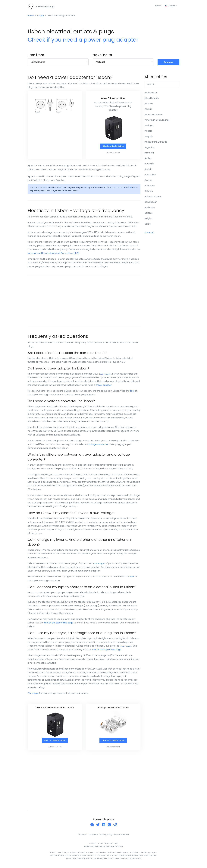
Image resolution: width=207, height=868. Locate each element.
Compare (168, 63)
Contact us (83, 836)
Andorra (149, 127)
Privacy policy (106, 836)
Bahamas (150, 187)
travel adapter (104, 386)
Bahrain (149, 192)
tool (130, 189)
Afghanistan (151, 94)
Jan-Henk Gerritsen (114, 848)
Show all (149, 234)
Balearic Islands (153, 198)
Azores (148, 181)
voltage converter (98, 446)
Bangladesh (151, 203)
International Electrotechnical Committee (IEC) (53, 254)
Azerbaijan (150, 176)
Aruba (148, 159)
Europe (41, 16)
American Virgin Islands (157, 121)
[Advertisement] (84, 302)
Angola (148, 132)
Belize (148, 225)
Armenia (149, 154)
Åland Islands (152, 99)
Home (157, 6)
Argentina (150, 148)
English (170, 6)
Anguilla (149, 137)
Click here (33, 695)
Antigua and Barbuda (156, 143)
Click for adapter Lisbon (113, 147)
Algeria (148, 110)
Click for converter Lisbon (113, 742)
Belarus (149, 214)
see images (105, 375)
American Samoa (154, 116)
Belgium (149, 219)
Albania (149, 105)
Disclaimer (94, 836)
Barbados (150, 209)
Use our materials (121, 836)
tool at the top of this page (59, 624)
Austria (148, 170)
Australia (149, 165)
